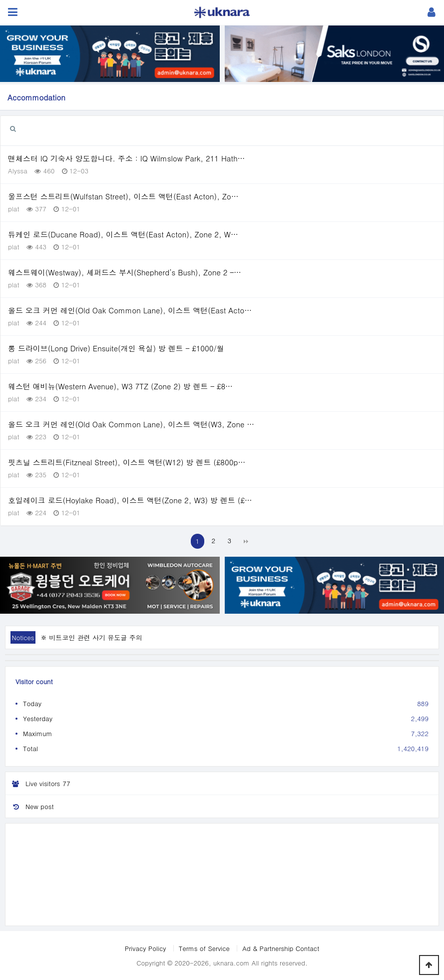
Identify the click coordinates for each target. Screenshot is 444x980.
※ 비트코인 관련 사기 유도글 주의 (91, 637)
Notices (23, 637)
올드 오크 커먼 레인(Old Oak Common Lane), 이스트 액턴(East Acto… (130, 310)
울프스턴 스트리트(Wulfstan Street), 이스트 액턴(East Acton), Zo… (123, 196)
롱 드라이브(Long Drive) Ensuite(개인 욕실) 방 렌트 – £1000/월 (116, 348)
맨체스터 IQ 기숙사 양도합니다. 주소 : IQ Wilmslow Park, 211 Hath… (127, 158)
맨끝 (246, 541)
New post (29, 806)
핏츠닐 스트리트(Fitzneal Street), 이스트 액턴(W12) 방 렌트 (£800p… (127, 462)
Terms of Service (204, 948)
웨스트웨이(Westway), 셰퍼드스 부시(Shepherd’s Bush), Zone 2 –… (125, 272)
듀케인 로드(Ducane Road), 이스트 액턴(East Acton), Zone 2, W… (123, 234)
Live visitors (39, 784)
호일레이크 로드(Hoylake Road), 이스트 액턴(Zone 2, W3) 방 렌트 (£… (130, 500)
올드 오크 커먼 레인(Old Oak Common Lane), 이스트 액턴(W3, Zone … (131, 424)
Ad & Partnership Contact (281, 948)
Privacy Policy (146, 948)
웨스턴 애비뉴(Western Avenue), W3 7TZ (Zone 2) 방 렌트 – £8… (120, 386)
